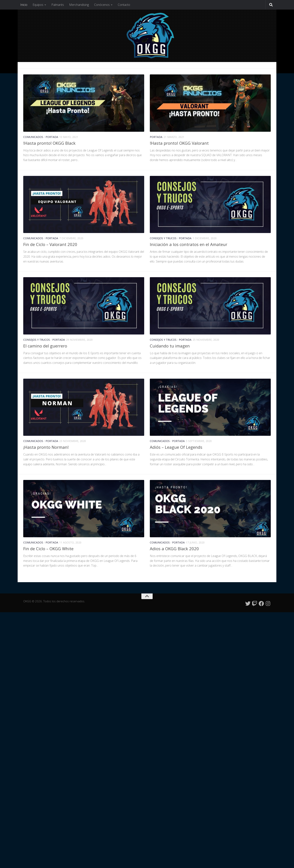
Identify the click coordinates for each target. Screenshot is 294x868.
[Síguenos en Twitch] (255, 604)
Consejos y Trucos (163, 238)
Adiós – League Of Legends (176, 447)
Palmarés (58, 5)
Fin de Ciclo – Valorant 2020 (50, 244)
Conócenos (102, 5)
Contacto (124, 5)
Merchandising (79, 5)
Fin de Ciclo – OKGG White (48, 549)
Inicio (24, 5)
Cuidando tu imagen (170, 346)
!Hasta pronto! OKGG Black (49, 143)
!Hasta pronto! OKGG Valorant (179, 143)
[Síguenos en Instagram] (268, 604)
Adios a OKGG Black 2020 (174, 549)
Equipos (38, 5)
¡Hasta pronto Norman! (46, 447)
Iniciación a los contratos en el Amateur (189, 244)
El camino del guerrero (45, 346)
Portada (52, 137)
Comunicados (33, 137)
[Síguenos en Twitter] (248, 604)
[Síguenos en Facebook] (261, 604)
